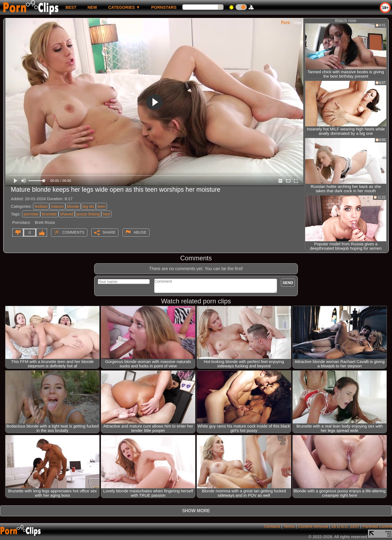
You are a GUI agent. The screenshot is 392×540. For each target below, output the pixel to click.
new (92, 7)
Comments (73, 232)
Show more (196, 511)
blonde (73, 206)
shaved (67, 214)
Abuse (140, 232)
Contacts (272, 526)
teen (101, 206)
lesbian (41, 206)
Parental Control (377, 526)
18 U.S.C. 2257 (345, 526)
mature (57, 206)
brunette (49, 214)
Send (288, 283)
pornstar (31, 214)
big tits (88, 206)
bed (106, 214)
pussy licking (88, 214)
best (71, 7)
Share (109, 232)
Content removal (313, 526)
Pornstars (164, 7)
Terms (289, 526)
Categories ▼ (124, 7)
